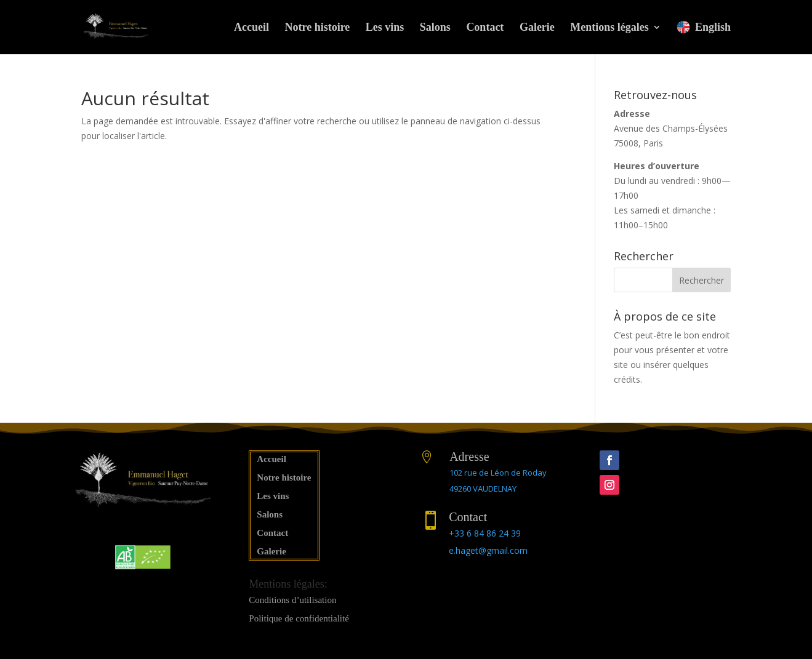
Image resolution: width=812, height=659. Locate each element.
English (704, 27)
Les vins (385, 28)
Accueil (251, 28)
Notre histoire (318, 28)
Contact (485, 28)
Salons (435, 28)
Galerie (537, 28)
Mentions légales (609, 28)
